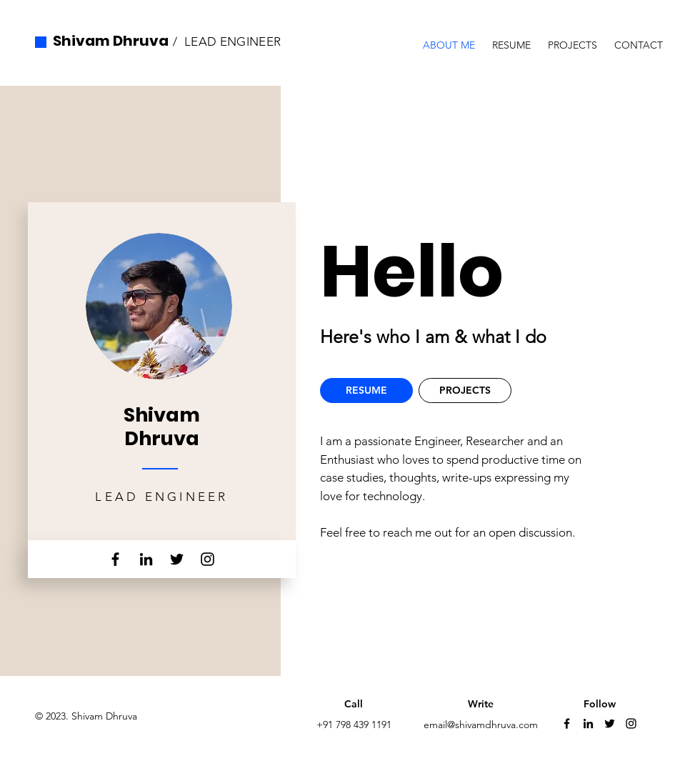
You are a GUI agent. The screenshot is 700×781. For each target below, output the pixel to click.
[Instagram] (207, 559)
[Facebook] (115, 559)
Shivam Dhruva (111, 41)
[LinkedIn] (146, 559)
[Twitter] (177, 559)
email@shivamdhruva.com (481, 725)
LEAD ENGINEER (232, 41)
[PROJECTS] (465, 390)
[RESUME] (366, 390)
